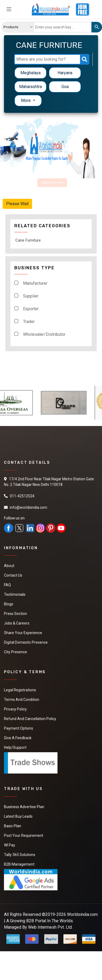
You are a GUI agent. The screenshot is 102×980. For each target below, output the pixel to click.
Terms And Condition (22, 700)
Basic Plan (13, 826)
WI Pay (10, 845)
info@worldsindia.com (28, 507)
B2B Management (19, 864)
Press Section (15, 614)
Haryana (65, 73)
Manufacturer (35, 283)
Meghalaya (30, 73)
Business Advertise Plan (24, 807)
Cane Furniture (28, 240)
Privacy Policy (15, 709)
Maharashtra (30, 87)
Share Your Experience (23, 633)
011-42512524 (22, 496)
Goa (65, 87)
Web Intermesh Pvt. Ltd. (50, 927)
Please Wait (17, 204)
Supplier (31, 296)
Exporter (31, 309)
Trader (29, 322)
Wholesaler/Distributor (44, 334)
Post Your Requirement (24, 836)
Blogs (9, 604)
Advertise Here (52, 183)
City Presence (15, 652)
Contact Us (13, 575)
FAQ (7, 585)
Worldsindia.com (82, 914)
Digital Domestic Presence (26, 642)
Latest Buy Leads (18, 816)
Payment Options (19, 728)
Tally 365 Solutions (20, 855)
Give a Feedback (18, 738)
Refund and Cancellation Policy (30, 719)
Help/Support (15, 747)
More (26, 100)
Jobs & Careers (17, 623)
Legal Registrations (20, 690)
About (9, 566)
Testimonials (15, 594)
